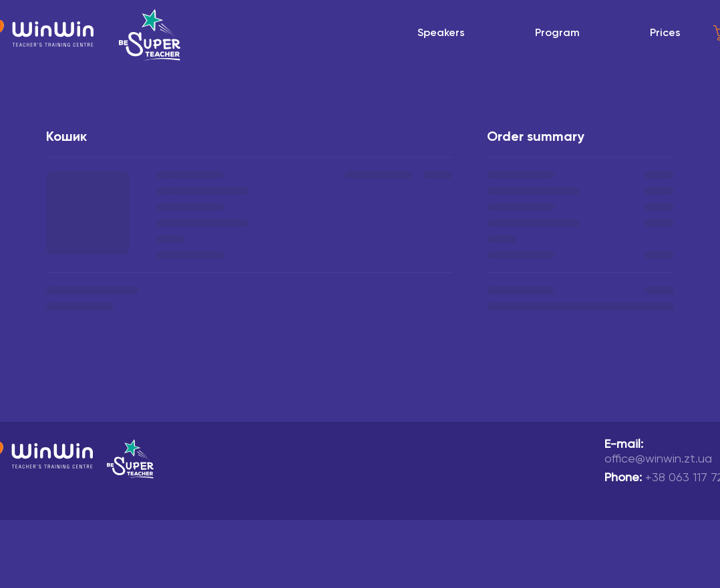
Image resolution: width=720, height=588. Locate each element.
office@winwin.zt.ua (658, 459)
